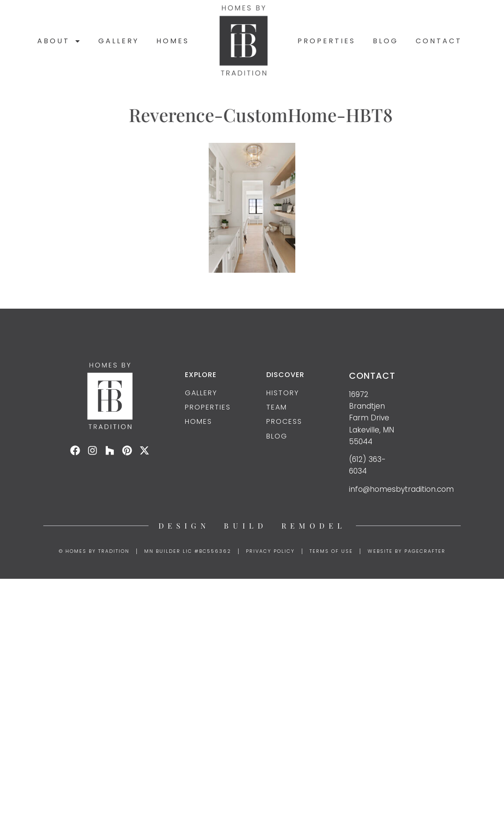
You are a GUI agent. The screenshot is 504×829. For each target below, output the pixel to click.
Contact (439, 41)
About (59, 41)
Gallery (119, 41)
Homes (173, 41)
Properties (326, 41)
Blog (386, 41)
